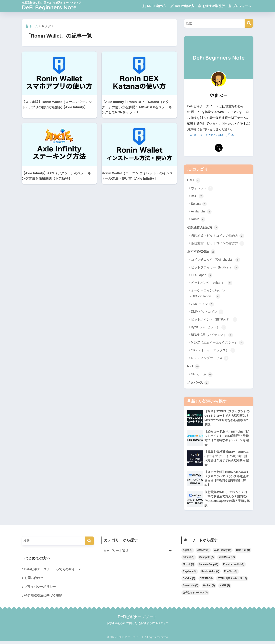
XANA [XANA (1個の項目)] (225, 588)
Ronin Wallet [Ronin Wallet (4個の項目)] (210, 574)
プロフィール (240, 6)
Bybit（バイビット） (209, 328)
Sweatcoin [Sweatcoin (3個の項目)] (190, 588)
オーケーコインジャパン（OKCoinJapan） (207, 294)
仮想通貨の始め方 (204, 227)
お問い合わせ (34, 581)
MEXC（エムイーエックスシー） (217, 343)
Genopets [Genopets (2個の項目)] (206, 559)
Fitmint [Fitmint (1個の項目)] (189, 559)
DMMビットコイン (207, 312)
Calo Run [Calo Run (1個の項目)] (243, 552)
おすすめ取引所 (211, 6)
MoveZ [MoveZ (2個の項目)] (188, 567)
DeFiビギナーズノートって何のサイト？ (53, 572)
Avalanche (201, 212)
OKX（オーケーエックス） (213, 351)
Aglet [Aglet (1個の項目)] (188, 552)
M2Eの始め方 (154, 6)
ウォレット (202, 188)
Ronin (198, 219)
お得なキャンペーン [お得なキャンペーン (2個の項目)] (195, 595)
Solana (199, 204)
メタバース (199, 383)
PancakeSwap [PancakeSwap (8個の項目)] (208, 567)
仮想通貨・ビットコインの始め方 (218, 236)
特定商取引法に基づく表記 (43, 598)
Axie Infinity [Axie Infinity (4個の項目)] (223, 552)
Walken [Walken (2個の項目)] (209, 588)
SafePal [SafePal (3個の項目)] (189, 581)
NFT (194, 367)
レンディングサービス (210, 358)
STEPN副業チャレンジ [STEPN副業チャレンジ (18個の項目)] (232, 581)
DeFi (194, 180)
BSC (197, 196)
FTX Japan (202, 276)
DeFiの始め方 (182, 6)
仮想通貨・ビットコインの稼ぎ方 (218, 244)
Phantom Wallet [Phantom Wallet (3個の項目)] (234, 567)
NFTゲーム (202, 375)
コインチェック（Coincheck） (216, 260)
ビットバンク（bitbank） (212, 283)
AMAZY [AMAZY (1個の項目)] (203, 552)
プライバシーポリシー (40, 589)
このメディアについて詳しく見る (211, 135)
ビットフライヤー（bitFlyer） (215, 268)
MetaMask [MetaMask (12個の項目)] (227, 559)
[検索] (249, 23)
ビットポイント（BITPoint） (214, 320)
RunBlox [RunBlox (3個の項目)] (231, 574)
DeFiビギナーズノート (137, 620)
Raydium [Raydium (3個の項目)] (190, 574)
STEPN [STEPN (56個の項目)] (206, 581)
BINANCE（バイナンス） (212, 335)
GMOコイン (203, 304)
